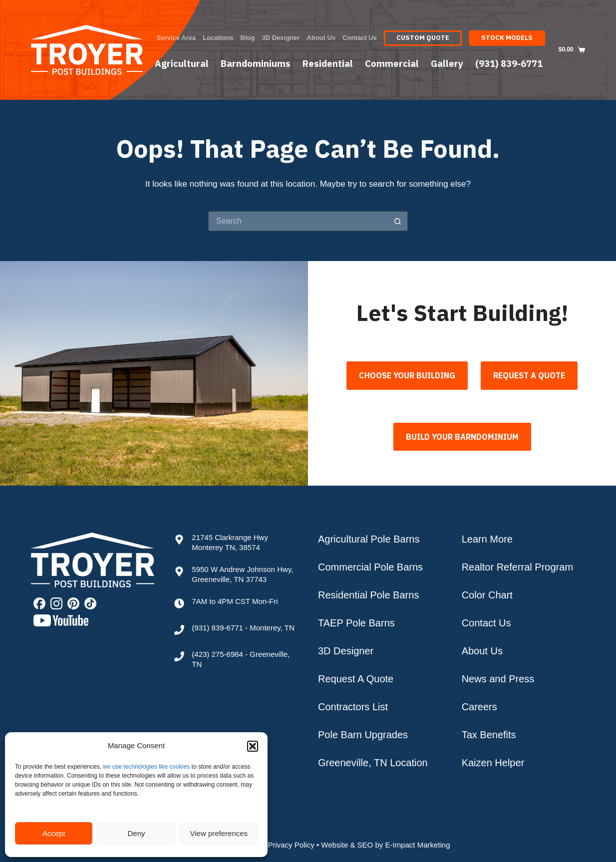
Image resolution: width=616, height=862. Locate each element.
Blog (248, 38)
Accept (54, 833)
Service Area (176, 38)
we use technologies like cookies (146, 767)
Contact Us (360, 38)
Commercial (392, 63)
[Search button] (398, 221)
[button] (253, 746)
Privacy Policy (291, 845)
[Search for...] (298, 221)
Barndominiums (256, 63)
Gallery (447, 63)
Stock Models (507, 38)
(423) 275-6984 (217, 654)
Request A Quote (529, 375)
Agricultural (182, 63)
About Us (321, 38)
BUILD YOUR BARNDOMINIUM (462, 434)
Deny (136, 833)
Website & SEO (347, 845)
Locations (218, 38)
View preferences (219, 833)
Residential (328, 63)
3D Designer (281, 38)
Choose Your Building (407, 375)
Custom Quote (423, 38)
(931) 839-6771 (509, 63)
